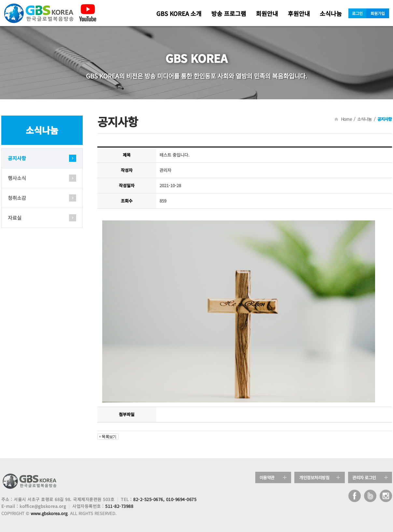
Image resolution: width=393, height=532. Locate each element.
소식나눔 (331, 13)
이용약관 (267, 477)
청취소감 (17, 198)
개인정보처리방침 (314, 477)
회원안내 (267, 13)
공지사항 (17, 158)
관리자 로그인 (364, 477)
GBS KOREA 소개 (179, 13)
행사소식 (17, 178)
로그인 (357, 13)
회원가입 (378, 13)
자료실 (15, 218)
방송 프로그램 (229, 13)
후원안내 (299, 13)
